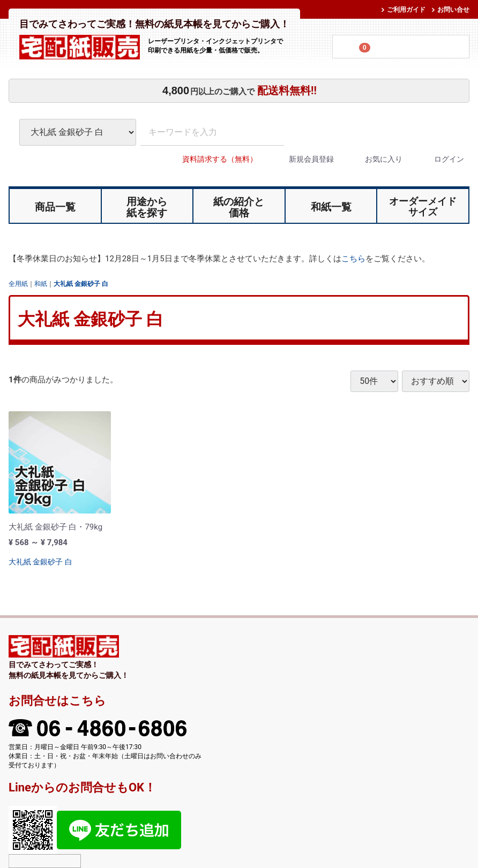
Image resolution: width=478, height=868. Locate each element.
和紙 (41, 283)
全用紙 (18, 283)
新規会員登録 (302, 159)
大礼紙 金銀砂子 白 (81, 283)
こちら (353, 259)
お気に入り (374, 159)
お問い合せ (453, 10)
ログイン (440, 159)
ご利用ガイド (406, 10)
